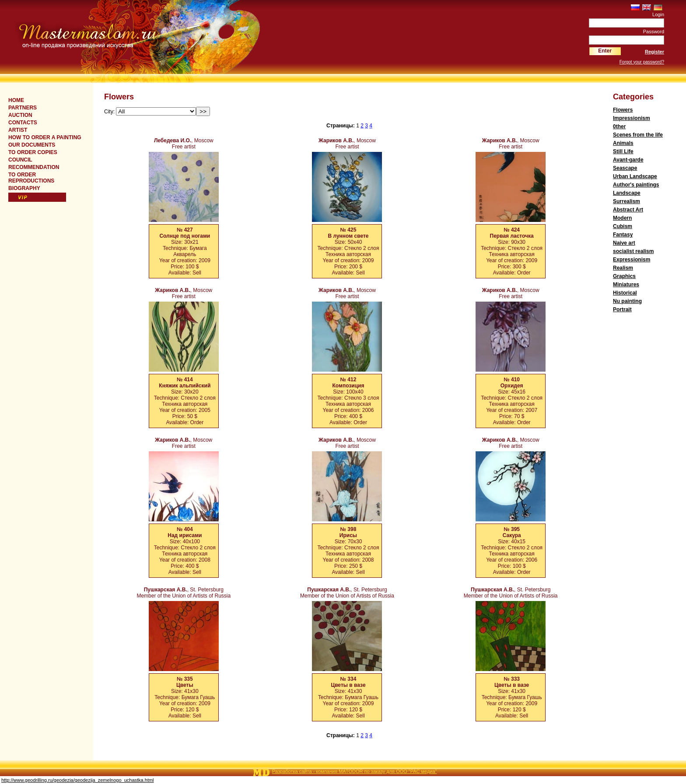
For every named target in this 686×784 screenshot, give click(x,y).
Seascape (625, 168)
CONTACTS (23, 123)
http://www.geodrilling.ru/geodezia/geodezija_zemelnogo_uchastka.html (78, 780)
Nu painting (627, 301)
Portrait (622, 309)
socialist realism (633, 251)
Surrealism (626, 201)
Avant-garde (628, 160)
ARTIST (18, 130)
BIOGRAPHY (24, 188)
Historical (625, 293)
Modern (622, 218)
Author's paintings (636, 185)
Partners (23, 108)
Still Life (623, 151)
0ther (619, 127)
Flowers (623, 110)
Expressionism (632, 260)
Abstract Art (628, 210)
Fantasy (623, 235)
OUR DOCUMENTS (32, 145)
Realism (623, 268)
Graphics (624, 276)
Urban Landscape (635, 176)
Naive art (624, 243)
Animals (623, 143)
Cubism (623, 226)
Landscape (627, 193)
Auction (20, 115)
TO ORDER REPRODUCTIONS (31, 178)
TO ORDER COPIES (33, 152)
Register (654, 52)
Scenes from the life (638, 135)
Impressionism (632, 118)
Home (16, 100)
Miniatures (626, 285)
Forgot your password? (642, 62)
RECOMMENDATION (34, 167)
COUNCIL (20, 160)
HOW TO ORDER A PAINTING (45, 137)
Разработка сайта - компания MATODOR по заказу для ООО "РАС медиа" (354, 771)
